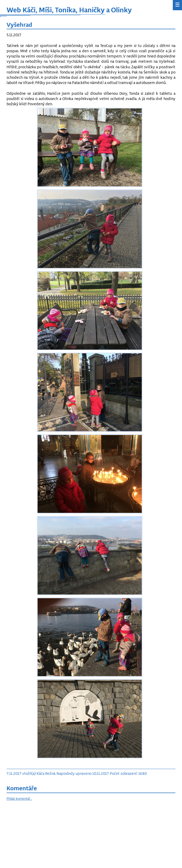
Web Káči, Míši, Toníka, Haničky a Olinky (69, 10)
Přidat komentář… (19, 798)
